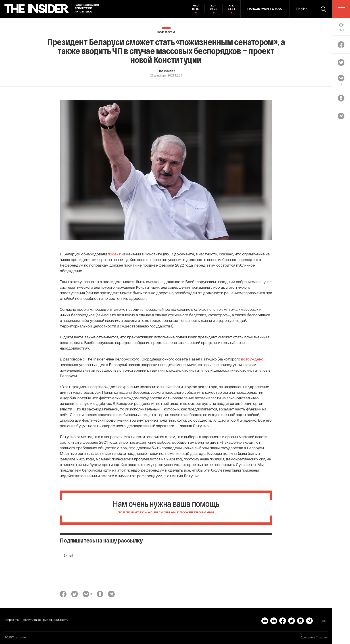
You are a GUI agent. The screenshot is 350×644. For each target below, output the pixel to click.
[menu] (341, 9)
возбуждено (252, 359)
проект (114, 254)
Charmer (322, 637)
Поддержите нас (265, 9)
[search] (323, 9)
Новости (166, 32)
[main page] (37, 9)
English (302, 9)
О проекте (11, 620)
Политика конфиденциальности (46, 620)
